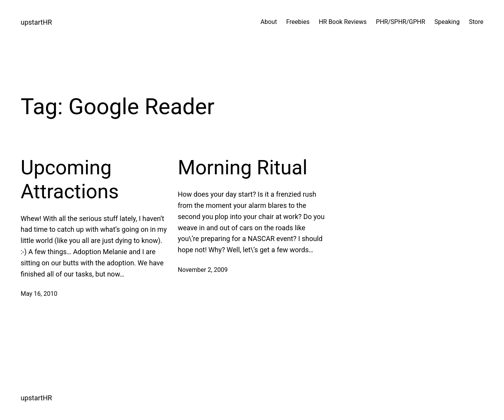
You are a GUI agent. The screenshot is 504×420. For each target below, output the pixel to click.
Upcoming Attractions (70, 180)
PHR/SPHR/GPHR (401, 22)
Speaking (447, 22)
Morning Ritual (243, 168)
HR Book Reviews (343, 22)
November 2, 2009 (203, 270)
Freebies (298, 22)
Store (476, 22)
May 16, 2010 (39, 294)
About (269, 22)
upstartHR (36, 22)
